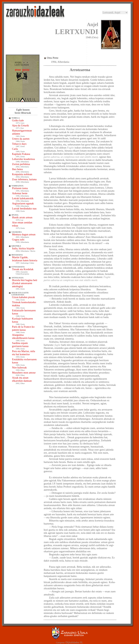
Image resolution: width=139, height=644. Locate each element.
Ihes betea (17, 169)
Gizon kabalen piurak (24, 297)
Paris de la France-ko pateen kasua (23, 328)
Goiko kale (18, 120)
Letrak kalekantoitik (23, 198)
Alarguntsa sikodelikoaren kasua (23, 336)
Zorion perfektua (21, 164)
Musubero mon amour (24, 373)
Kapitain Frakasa (21, 154)
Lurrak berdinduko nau (24, 209)
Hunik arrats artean (22, 217)
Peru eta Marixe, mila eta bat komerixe (24, 353)
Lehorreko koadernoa (24, 159)
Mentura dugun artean (24, 234)
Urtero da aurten (21, 139)
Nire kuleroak (19, 368)
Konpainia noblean (22, 174)
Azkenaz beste (20, 193)
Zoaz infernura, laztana (24, 179)
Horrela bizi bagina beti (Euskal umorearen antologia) (25, 283)
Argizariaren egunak (23, 203)
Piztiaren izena (20, 188)
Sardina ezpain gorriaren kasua (20, 345)
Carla (15, 149)
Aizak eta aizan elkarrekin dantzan (22, 379)
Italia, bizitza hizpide (23, 248)
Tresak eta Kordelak (23, 269)
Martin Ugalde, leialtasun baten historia (25, 259)
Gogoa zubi (18, 240)
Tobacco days (19, 144)
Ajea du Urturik (21, 125)
